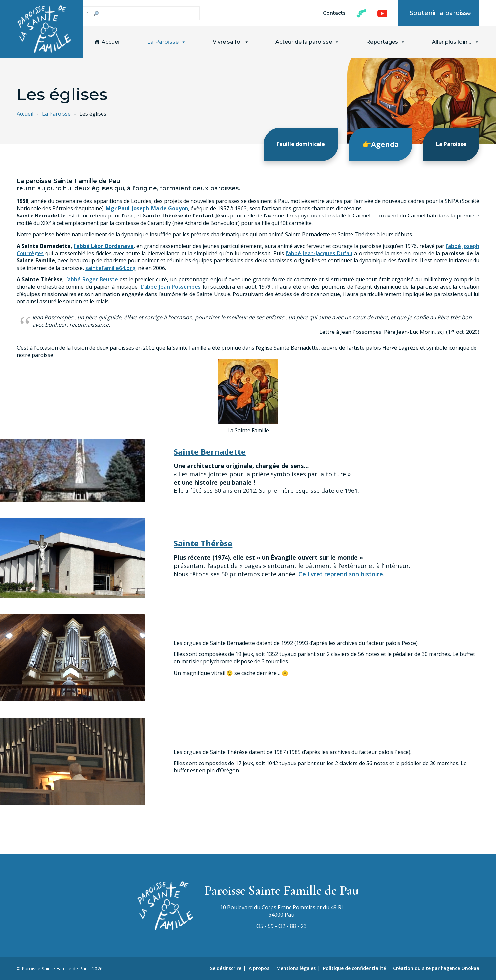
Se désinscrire (226, 968)
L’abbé (150, 287)
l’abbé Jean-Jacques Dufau (319, 253)
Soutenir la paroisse (440, 13)
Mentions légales (296, 968)
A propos (259, 968)
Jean (165, 287)
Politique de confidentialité (354, 968)
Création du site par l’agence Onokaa (436, 968)
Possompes (186, 287)
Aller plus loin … (456, 42)
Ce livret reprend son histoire (341, 574)
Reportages (386, 42)
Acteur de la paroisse (307, 42)
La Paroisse (166, 42)
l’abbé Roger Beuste (92, 279)
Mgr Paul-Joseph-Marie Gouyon (147, 208)
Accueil (111, 42)
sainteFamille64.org (110, 268)
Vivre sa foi (231, 42)
